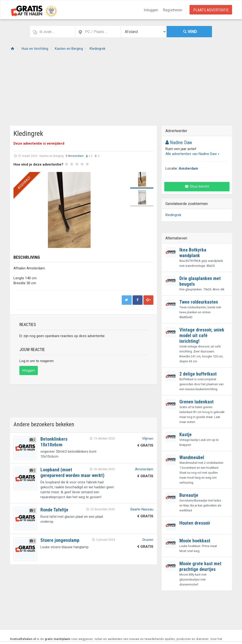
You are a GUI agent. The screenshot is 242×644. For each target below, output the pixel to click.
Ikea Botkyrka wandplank (193, 253)
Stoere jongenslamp (60, 540)
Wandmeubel (192, 457)
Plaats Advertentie (211, 10)
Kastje (186, 435)
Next (119, 210)
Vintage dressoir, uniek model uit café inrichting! (202, 335)
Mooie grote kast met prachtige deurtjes (200, 566)
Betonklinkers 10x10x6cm (54, 442)
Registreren (173, 10)
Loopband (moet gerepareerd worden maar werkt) (72, 473)
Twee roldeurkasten (199, 302)
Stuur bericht (197, 186)
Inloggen (151, 10)
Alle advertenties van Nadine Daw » (192, 154)
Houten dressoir (195, 523)
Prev (20, 210)
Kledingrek (173, 215)
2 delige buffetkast (198, 374)
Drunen (148, 540)
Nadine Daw (179, 142)
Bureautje (189, 495)
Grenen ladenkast (197, 402)
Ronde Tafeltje (54, 510)
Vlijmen (148, 439)
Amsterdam (76, 156)
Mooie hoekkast (195, 541)
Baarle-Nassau (142, 509)
